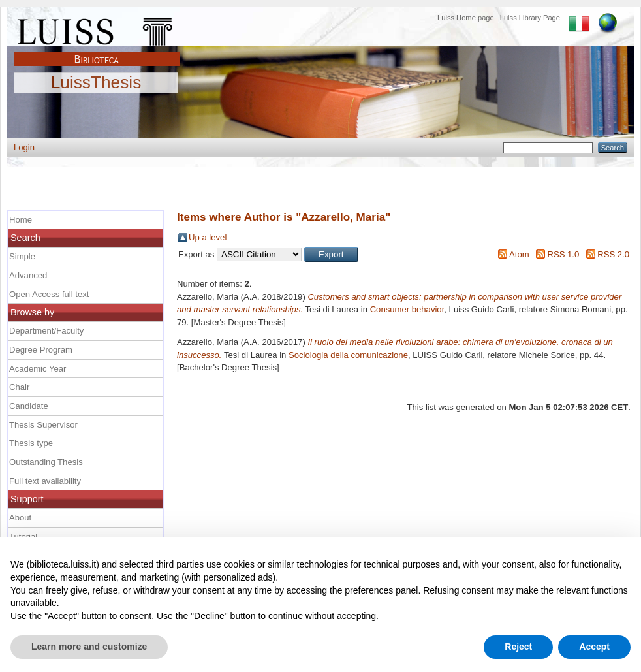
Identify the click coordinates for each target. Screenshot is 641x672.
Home (21, 220)
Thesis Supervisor (43, 425)
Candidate (29, 406)
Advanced (28, 275)
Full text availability (45, 481)
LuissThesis (96, 83)
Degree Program (41, 350)
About (20, 518)
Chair (19, 387)
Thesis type (31, 443)
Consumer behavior (407, 309)
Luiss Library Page (530, 18)
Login (24, 147)
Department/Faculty (46, 331)
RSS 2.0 (613, 254)
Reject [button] (518, 647)
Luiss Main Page (97, 29)
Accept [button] (594, 647)
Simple (22, 256)
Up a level (208, 237)
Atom (519, 254)
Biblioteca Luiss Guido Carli (97, 52)
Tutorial (23, 536)
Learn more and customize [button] (89, 647)
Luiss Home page (466, 18)
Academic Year (38, 369)
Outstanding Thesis (46, 462)
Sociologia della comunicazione (348, 355)
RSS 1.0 (563, 254)
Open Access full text (49, 294)
